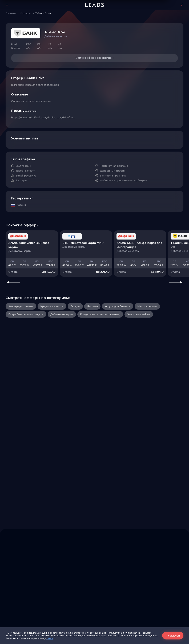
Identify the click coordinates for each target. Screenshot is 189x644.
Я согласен (173, 636)
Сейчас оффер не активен (94, 58)
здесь (49, 638)
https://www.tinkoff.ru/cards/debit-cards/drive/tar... (43, 118)
